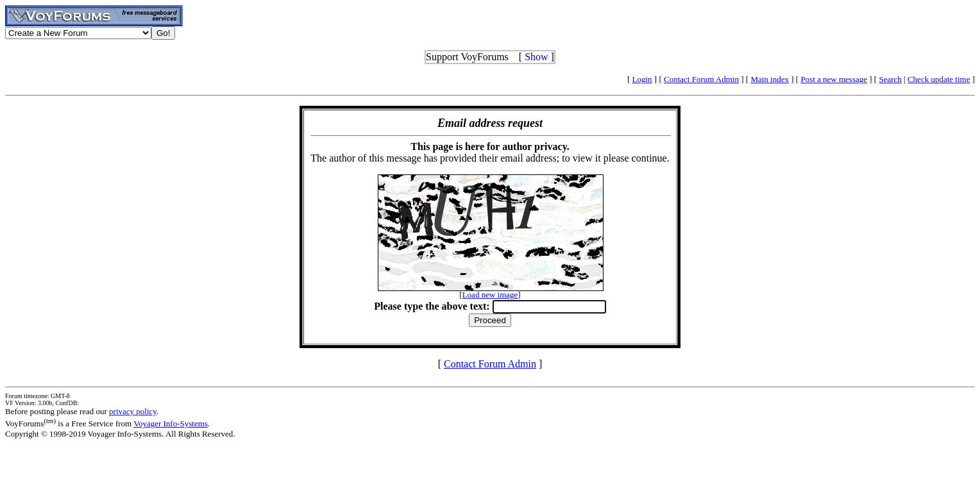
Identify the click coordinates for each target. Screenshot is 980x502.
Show (536, 57)
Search (890, 79)
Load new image (490, 295)
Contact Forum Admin (701, 79)
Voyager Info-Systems (171, 423)
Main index (770, 79)
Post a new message (834, 79)
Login (642, 79)
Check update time (939, 79)
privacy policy (133, 411)
